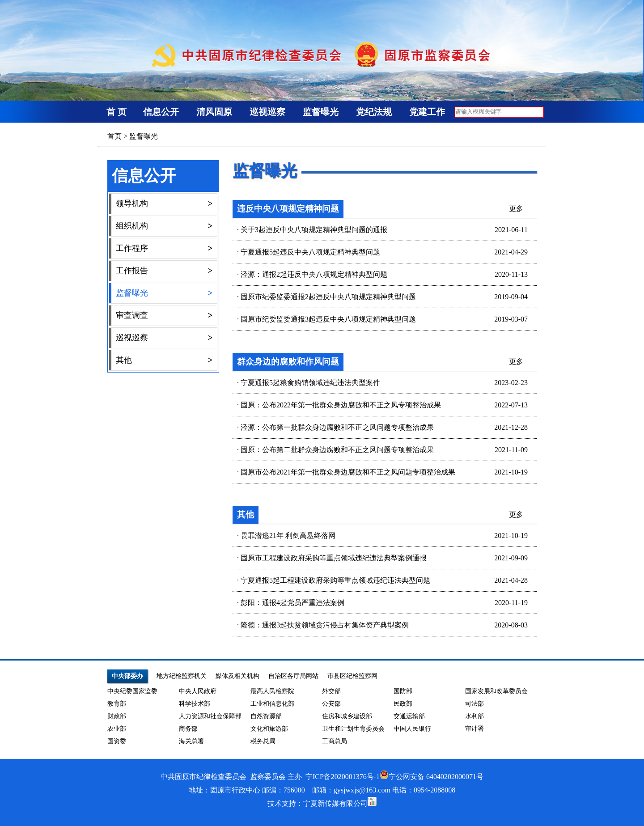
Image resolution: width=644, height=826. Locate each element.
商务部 (188, 729)
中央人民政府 (198, 691)
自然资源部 (266, 716)
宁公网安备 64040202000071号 (432, 777)
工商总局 (335, 741)
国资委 (117, 741)
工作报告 (164, 271)
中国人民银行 (412, 729)
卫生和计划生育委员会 (353, 729)
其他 (164, 360)
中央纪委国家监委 (132, 691)
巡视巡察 (164, 338)
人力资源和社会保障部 (210, 716)
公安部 (331, 704)
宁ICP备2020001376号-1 (343, 777)
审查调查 (164, 316)
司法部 (475, 704)
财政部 (117, 716)
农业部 (117, 729)
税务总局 (263, 741)
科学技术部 (195, 704)
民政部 (403, 704)
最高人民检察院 (272, 691)
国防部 (403, 691)
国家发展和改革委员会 (496, 691)
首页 (114, 136)
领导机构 (164, 204)
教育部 (117, 704)
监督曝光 (144, 136)
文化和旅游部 (269, 729)
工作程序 (164, 248)
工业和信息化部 (272, 704)
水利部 (475, 716)
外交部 (331, 691)
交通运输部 (409, 716)
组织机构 (164, 226)
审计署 (475, 729)
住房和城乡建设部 (347, 716)
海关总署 (191, 741)
